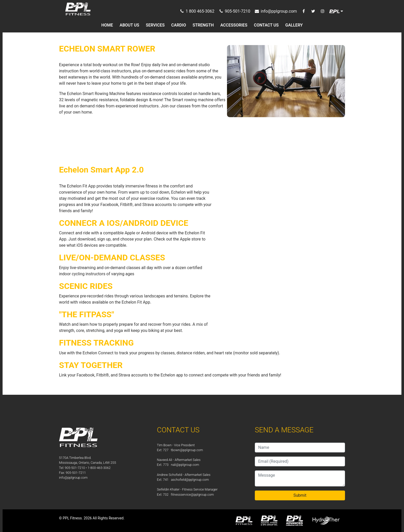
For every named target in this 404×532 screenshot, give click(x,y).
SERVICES (155, 25)
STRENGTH (203, 25)
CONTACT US (266, 25)
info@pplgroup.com (73, 478)
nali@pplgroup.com (185, 465)
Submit (300, 495)
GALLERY (294, 25)
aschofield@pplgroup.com (190, 480)
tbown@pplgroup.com (187, 450)
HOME (107, 25)
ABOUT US (129, 25)
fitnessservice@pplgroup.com (192, 495)
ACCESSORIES (234, 25)
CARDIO (179, 25)
